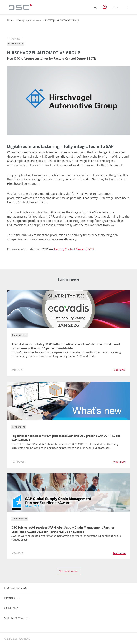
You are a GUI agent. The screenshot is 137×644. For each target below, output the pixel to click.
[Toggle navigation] (126, 7)
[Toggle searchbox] (95, 7)
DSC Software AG (16, 588)
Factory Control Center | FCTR (74, 249)
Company (23, 20)
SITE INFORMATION (17, 618)
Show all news (69, 571)
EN (114, 7)
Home (11, 20)
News (36, 20)
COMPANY (11, 608)
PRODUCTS (12, 598)
